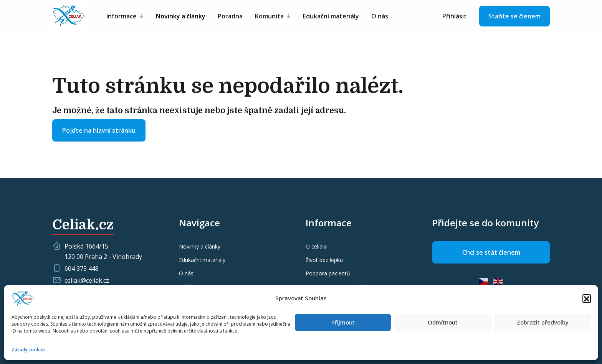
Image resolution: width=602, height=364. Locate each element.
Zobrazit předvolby (543, 322)
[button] (587, 298)
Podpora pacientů (328, 273)
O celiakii (317, 246)
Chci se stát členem (491, 252)
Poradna (230, 16)
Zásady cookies (29, 350)
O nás (380, 16)
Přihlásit (455, 16)
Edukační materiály (331, 16)
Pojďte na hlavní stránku (99, 130)
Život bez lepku (324, 260)
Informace (122, 16)
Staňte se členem (514, 16)
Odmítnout (443, 322)
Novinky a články (181, 16)
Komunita (269, 16)
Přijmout (343, 322)
